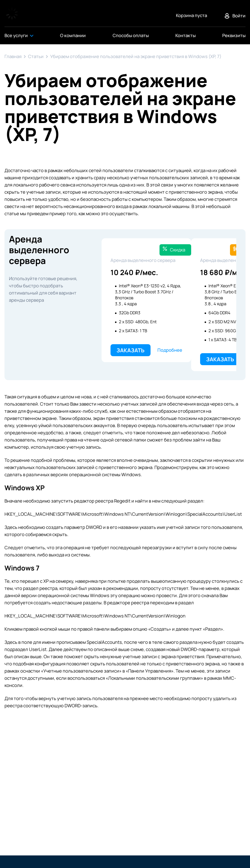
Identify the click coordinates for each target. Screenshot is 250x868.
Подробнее (170, 350)
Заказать (131, 350)
